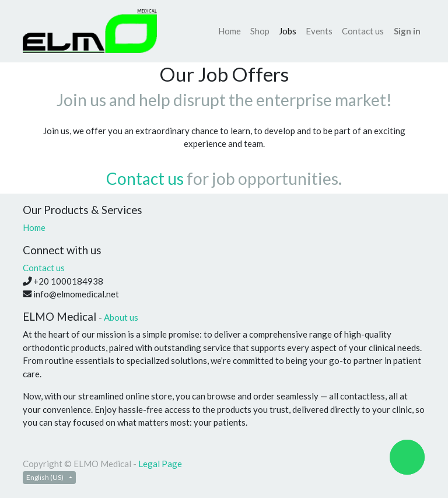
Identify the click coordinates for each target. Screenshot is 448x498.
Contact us (145, 178)
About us (121, 317)
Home (34, 227)
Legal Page (160, 464)
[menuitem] (230, 31)
